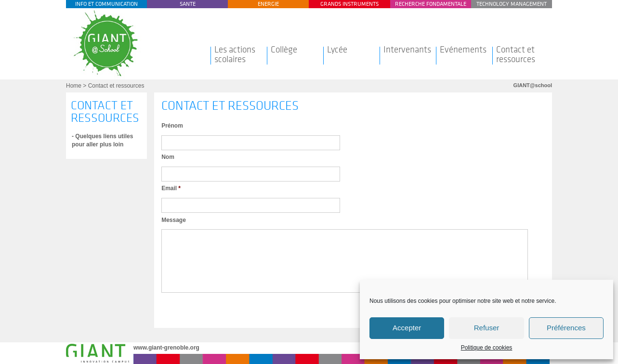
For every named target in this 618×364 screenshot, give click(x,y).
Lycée (337, 50)
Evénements (463, 50)
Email (171, 188)
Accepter (407, 328)
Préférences (566, 328)
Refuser (487, 328)
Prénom (172, 126)
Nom (168, 157)
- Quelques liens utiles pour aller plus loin (102, 140)
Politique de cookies (487, 348)
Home (74, 86)
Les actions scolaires (235, 54)
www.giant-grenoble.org (166, 348)
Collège (284, 50)
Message (174, 220)
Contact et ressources (516, 54)
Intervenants (407, 50)
